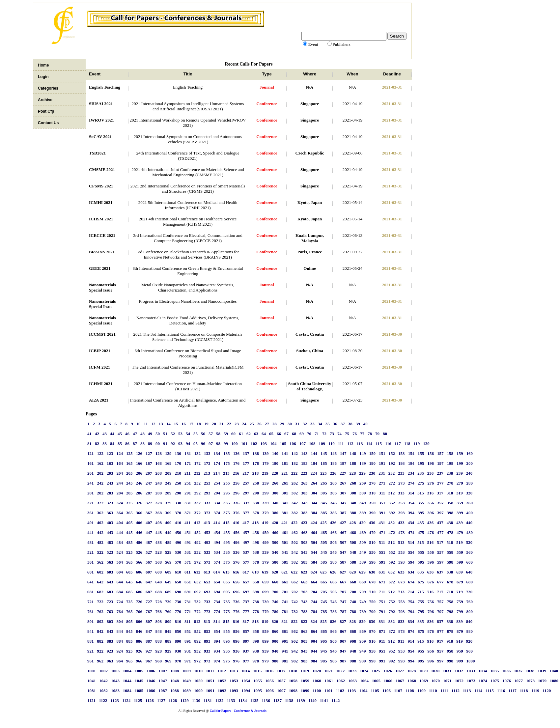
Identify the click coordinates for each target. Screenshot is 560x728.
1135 (254, 700)
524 (120, 552)
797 (440, 612)
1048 (175, 681)
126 (139, 453)
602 (100, 572)
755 (421, 602)
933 (207, 651)
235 (421, 473)
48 (142, 434)
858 (256, 631)
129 (168, 453)
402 (100, 523)
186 (334, 463)
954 (411, 651)
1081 (92, 691)
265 (324, 483)
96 (203, 444)
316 (431, 493)
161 (91, 463)
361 (91, 513)
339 (266, 503)
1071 (447, 681)
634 (411, 572)
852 (198, 631)
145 (324, 453)
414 (217, 523)
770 (178, 612)
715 (421, 592)
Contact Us (48, 123)
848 (159, 631)
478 (450, 532)
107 (303, 444)
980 (275, 661)
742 (295, 602)
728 (159, 602)
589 (363, 562)
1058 (293, 681)
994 (411, 661)
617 (246, 572)
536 (237, 552)
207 (149, 473)
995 (421, 661)
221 (285, 473)
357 (440, 503)
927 (149, 651)
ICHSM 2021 (101, 219)
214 (217, 473)
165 (129, 463)
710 (373, 592)
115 (379, 444)
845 (129, 631)
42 (97, 434)
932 (198, 651)
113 (360, 444)
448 (159, 532)
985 (324, 661)
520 (469, 542)
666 (334, 582)
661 (285, 582)
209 (168, 473)
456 (237, 532)
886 (139, 641)
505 (324, 542)
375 (227, 513)
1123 (115, 700)
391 (382, 513)
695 (227, 592)
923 (110, 651)
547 (343, 552)
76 (355, 434)
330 (178, 503)
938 (256, 651)
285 (129, 493)
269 (363, 483)
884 (120, 641)
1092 (222, 691)
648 (159, 582)
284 (120, 493)
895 (227, 641)
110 (332, 444)
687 (149, 592)
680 (470, 582)
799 (460, 612)
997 (440, 661)
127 (149, 453)
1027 (400, 671)
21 (222, 424)
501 (285, 542)
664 (314, 582)
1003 (115, 671)
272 (392, 483)
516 (431, 542)
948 (353, 651)
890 (178, 641)
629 (362, 572)
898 (256, 641)
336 (237, 503)
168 (159, 463)
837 (440, 621)
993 (402, 661)
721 (91, 602)
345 (324, 503)
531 (188, 552)
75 (347, 434)
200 (470, 463)
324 (120, 503)
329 (168, 503)
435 (421, 523)
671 (382, 582)
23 (237, 424)
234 (411, 473)
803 (110, 621)
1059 (305, 681)
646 (139, 582)
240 (469, 473)
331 (188, 503)
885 (129, 641)
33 (312, 424)
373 (207, 513)
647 (149, 582)
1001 (92, 671)
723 (110, 602)
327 (149, 503)
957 (440, 651)
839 (460, 621)
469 (363, 532)
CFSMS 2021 (101, 186)
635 (421, 572)
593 (402, 562)
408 (159, 523)
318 (450, 493)
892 (198, 641)
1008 (175, 671)
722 (100, 602)
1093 (234, 691)
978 (256, 661)
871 (382, 631)
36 (335, 424)
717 (440, 592)
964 (120, 661)
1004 (127, 671)
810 (178, 621)
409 (168, 523)
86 (127, 444)
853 (207, 631)
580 (275, 562)
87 (135, 444)
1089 (186, 691)
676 (431, 582)
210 (178, 473)
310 (373, 493)
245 (129, 483)
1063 (352, 681)
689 (168, 592)
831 (382, 621)
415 (226, 523)
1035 (494, 671)
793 (402, 612)
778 (256, 612)
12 (153, 424)
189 (363, 463)
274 (411, 483)
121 (91, 453)
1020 (317, 671)
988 (353, 661)
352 (392, 503)
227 (343, 473)
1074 (483, 681)
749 (363, 602)
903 (304, 641)
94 (188, 444)
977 (246, 661)
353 (402, 503)
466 (334, 532)
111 (341, 444)
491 (188, 542)
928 (159, 651)
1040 (554, 671)
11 (146, 424)
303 (304, 493)
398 (450, 513)
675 (421, 582)
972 (198, 661)
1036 (506, 671)
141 (285, 453)
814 (217, 621)
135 (227, 453)
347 (343, 503)
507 (343, 542)
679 (460, 582)
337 (246, 503)
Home (43, 65)
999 (460, 661)
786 (334, 612)
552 (392, 552)
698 (256, 592)
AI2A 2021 (99, 400)
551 (382, 552)
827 (343, 621)
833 (401, 621)
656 (237, 582)
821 (285, 621)
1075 (495, 681)
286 (139, 493)
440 (469, 523)
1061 (329, 681)
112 (350, 444)
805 (129, 621)
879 (460, 631)
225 (323, 473)
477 (440, 532)
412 (197, 523)
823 (304, 621)
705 (324, 592)
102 (254, 444)
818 (256, 621)
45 (120, 434)
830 (372, 621)
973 (207, 661)
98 (218, 444)
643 (110, 582)
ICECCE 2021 (102, 235)
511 (382, 542)
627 (343, 572)
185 (324, 463)
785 (324, 612)
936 (237, 651)
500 (275, 542)
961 (91, 661)
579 (266, 562)
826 (333, 621)
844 (120, 631)
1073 (471, 681)
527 (149, 552)
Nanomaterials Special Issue (102, 287)
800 (470, 612)
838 (450, 621)
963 (110, 661)
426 (333, 523)
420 (275, 523)
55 (196, 434)
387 (343, 513)
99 (226, 444)
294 (217, 493)
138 (256, 453)
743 (304, 602)
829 (362, 621)
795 (421, 612)
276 (431, 483)
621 (285, 572)
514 (411, 542)
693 (207, 592)
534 (217, 552)
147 (343, 453)
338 (256, 503)
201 (91, 473)
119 (417, 444)
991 (382, 661)
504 (314, 542)
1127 (161, 700)
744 (314, 602)
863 (304, 631)
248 (159, 483)
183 (304, 463)
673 (402, 582)
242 (100, 483)
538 (256, 552)
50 (158, 434)
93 (180, 444)
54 (188, 434)
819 (265, 621)
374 (217, 513)
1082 (103, 691)
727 (149, 602)
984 (314, 661)
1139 (301, 700)
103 (264, 444)
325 (129, 503)
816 (236, 621)
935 (227, 651)
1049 (186, 681)
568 (159, 562)
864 (314, 631)
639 (460, 572)
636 (431, 572)
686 (139, 592)
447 (149, 532)
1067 (400, 681)
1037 (518, 671)
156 (431, 453)
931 (188, 651)
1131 (208, 700)
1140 (312, 700)
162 (100, 463)
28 (275, 424)
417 (246, 523)
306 (334, 493)
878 (450, 631)
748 (353, 602)
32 (305, 424)
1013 (234, 671)
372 (198, 513)
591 (382, 562)
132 (198, 453)
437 (440, 523)
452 (198, 532)
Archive (45, 100)
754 (411, 602)
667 (343, 582)
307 (343, 493)
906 (334, 641)
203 (110, 473)
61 (241, 434)
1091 (210, 691)
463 (304, 532)
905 (324, 641)
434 (411, 523)
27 (267, 424)
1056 (269, 681)
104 (273, 444)
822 (294, 621)
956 (431, 651)
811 (188, 621)
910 (373, 641)
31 (297, 424)
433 (401, 523)
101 (244, 444)
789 (363, 612)
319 (460, 493)
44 (112, 434)
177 (246, 463)
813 (207, 621)
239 (460, 473)
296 (237, 493)
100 (235, 444)
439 (460, 523)
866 (334, 631)
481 (91, 542)
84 (112, 444)
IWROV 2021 (101, 120)
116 (388, 444)
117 (398, 444)
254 (217, 483)
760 (470, 602)
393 (402, 513)
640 (469, 572)
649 (168, 582)
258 (256, 483)
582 (295, 562)
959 (460, 651)
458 (256, 532)
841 (91, 631)
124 (120, 453)
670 (373, 582)
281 (91, 493)
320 (469, 493)
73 (332, 434)
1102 (340, 691)
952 (392, 651)
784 (314, 612)
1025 (376, 671)
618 (256, 572)
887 (149, 641)
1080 (554, 681)
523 (110, 552)
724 (120, 602)
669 (363, 582)
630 (372, 572)
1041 (92, 681)
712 (392, 592)
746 (334, 602)
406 (139, 523)
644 (120, 582)
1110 (433, 691)
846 (139, 631)
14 (168, 424)
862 (295, 631)
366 (139, 513)
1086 (151, 691)
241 (91, 483)
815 (226, 621)
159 (460, 453)
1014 (245, 671)
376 (237, 513)
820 (275, 621)
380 (275, 513)
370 (178, 513)
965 (129, 661)
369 (168, 513)
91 (165, 444)
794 (411, 612)
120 (426, 444)
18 (199, 424)
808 (159, 621)
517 (440, 542)
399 (460, 513)
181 (285, 463)
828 (353, 621)
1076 (507, 681)
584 (314, 562)
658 (256, 582)
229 (362, 473)
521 (91, 552)
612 (197, 572)
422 (294, 523)
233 (401, 473)
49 (150, 434)
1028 (411, 671)
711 (382, 592)
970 (178, 661)
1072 (459, 681)
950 (373, 651)
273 (402, 483)
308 (353, 493)
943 (304, 651)
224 (314, 473)
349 (363, 503)
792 (392, 612)
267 (343, 483)
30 (290, 424)
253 (207, 483)
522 (100, 552)
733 (207, 602)
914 (411, 641)
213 (207, 473)
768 (159, 612)
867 (343, 631)
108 (312, 444)
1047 (163, 681)
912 (392, 641)
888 (159, 641)
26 (259, 424)
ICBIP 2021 (100, 351)
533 (207, 552)
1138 (289, 700)
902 (295, 641)
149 (363, 453)
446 (139, 532)
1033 (471, 671)
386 (334, 513)
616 (236, 572)
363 (110, 513)
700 (275, 592)
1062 (341, 681)
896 (237, 641)
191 (382, 463)
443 (110, 532)
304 (314, 493)
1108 (410, 691)
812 (197, 621)
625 (323, 572)
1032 (459, 671)
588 (353, 562)
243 (110, 483)
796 (431, 612)
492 (198, 542)
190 (373, 463)
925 (129, 651)
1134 (243, 700)
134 (217, 453)
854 (217, 631)
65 (271, 434)
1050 (198, 681)
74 (339, 434)
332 (198, 503)
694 (217, 592)
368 (159, 513)
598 (450, 562)
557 (440, 552)
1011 (210, 671)
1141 (324, 700)
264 (314, 483)
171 (188, 463)
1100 (317, 691)
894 (217, 641)
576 (237, 562)
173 (207, 463)
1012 (222, 671)
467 (343, 532)
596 (431, 562)
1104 (363, 691)
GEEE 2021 (100, 268)
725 (129, 602)
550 (373, 552)
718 (450, 592)
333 (207, 503)
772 (198, 612)
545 (324, 552)
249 (168, 483)
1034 (483, 671)
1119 (535, 691)
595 (421, 562)
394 (411, 513)
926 (139, 651)
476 (431, 532)
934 (217, 651)
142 (295, 453)
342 (295, 503)
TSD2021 (97, 153)
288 (159, 493)
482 (100, 542)
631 (382, 572)
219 (265, 473)
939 (266, 651)
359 (460, 503)
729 (168, 602)
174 (217, 463)
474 (411, 532)
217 (246, 473)
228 (353, 473)
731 (188, 602)
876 (431, 631)
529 (168, 552)
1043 (115, 681)
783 (304, 612)
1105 (375, 691)
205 (129, 473)
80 (385, 434)
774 (217, 612)
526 (139, 552)
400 (470, 513)
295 (227, 493)
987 (343, 661)
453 (207, 532)
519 (460, 542)
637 (440, 572)
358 (450, 503)
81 (89, 444)
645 (129, 582)
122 (100, 453)
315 (421, 493)
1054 (246, 681)
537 (246, 552)
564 (120, 562)
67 (286, 434)
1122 (103, 700)
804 (120, 621)
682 (100, 592)
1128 (173, 700)
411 (188, 523)
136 (237, 453)
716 (431, 592)
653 (207, 582)
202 (100, 473)
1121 (91, 700)
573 (207, 562)
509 (363, 542)
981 (285, 661)
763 (110, 612)
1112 (455, 691)
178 (256, 463)
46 (127, 434)
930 (178, 651)
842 (100, 631)
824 (314, 621)
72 (324, 434)
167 (149, 463)
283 (110, 493)
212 (197, 473)
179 (266, 463)
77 (362, 434)
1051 (210, 681)
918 (450, 641)
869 (363, 631)
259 (266, 483)
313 (401, 493)
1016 (269, 671)
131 (188, 453)
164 (120, 463)
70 (309, 434)
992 (392, 661)
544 (314, 552)
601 (91, 572)
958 (450, 651)
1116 (501, 691)
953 (402, 651)
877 (440, 631)
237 (440, 473)
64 (264, 434)
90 (158, 444)
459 (266, 532)
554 (411, 552)
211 (188, 473)
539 (266, 552)
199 (460, 463)
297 (246, 493)
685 (129, 592)
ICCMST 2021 (102, 334)
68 (294, 434)
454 (217, 532)
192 (392, 463)
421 (285, 523)
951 (382, 651)
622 (294, 572)
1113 (467, 691)
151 (382, 453)
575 (227, 562)
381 (285, 513)
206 (139, 473)
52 (173, 434)
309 (363, 493)
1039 (542, 671)
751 (382, 602)
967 (149, 661)
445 (129, 532)
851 (188, 631)
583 (304, 562)
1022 (340, 671)
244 (120, 483)
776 (237, 612)
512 (392, 542)
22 (229, 424)
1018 (293, 671)
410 (178, 523)
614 (217, 572)
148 (353, 453)
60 (233, 434)
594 (411, 562)
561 (91, 562)
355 (421, 503)
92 (173, 444)
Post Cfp (46, 111)
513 (401, 542)
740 (275, 602)
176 (237, 463)
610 (178, 572)
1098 (293, 691)
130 (178, 453)
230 (372, 473)
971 (188, 661)
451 (188, 532)
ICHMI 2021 (101, 384)
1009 (186, 671)
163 (110, 463)
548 (353, 552)
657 (246, 582)
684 (120, 592)
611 (188, 572)
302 (295, 493)
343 (304, 503)
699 (266, 592)
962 (100, 661)
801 (91, 621)
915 (421, 641)
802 (100, 621)
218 (256, 473)
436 (431, 523)
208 (159, 473)
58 (218, 434)
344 (314, 503)
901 (285, 641)
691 (188, 592)
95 (196, 444)
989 (363, 661)
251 (188, 483)
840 (469, 621)
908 (353, 641)
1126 (149, 700)
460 (275, 532)
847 (149, 631)
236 (431, 473)
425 (323, 523)
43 (105, 434)
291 (188, 493)
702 (295, 592)
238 (450, 473)
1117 (512, 691)
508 (353, 542)
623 (304, 572)
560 (470, 552)
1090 (198, 691)
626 (333, 572)
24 (244, 424)
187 (343, 463)
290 (178, 493)
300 (275, 493)
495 (227, 542)
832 (392, 621)
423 (304, 523)
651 (188, 582)
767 (149, 612)
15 (176, 424)
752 (392, 602)
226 (333, 473)
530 (178, 552)
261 (285, 483)
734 (217, 602)
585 (324, 562)
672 (392, 582)
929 (168, 651)
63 (256, 434)
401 (91, 523)
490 (178, 542)
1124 (126, 700)
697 (246, 592)
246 (139, 483)
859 (266, 631)
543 (304, 552)
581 (285, 562)
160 (470, 453)
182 (295, 463)
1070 (435, 681)
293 (207, 493)
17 (191, 424)
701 (285, 592)
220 (275, 473)
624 (314, 572)
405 (129, 523)
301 (285, 493)
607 (149, 572)
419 (265, 523)
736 (237, 602)
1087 (163, 691)
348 (353, 503)
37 (343, 424)
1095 (258, 691)
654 (217, 582)
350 (373, 503)
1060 (317, 681)
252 (198, 483)
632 (392, 572)
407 (149, 523)
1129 (184, 700)
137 (246, 453)
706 (334, 592)
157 (440, 453)
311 (382, 493)
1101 (328, 691)
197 (440, 463)
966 (139, 661)
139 (266, 453)
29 (282, 424)
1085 (139, 691)
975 (227, 661)
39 (358, 424)
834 (411, 621)
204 (120, 473)
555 (421, 552)
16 (184, 424)
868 (353, 631)
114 (369, 444)
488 (159, 542)
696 (237, 592)
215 (226, 473)
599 (460, 562)
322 (100, 503)
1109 (421, 691)
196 (431, 463)
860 (275, 631)
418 (256, 523)
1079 (542, 681)
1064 (364, 681)
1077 (518, 681)
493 (207, 542)
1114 (478, 691)
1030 (435, 671)
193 (402, 463)
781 (285, 612)
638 (450, 572)
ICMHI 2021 (101, 202)
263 (304, 483)
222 (294, 473)
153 (402, 453)
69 (302, 434)
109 (322, 444)
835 (421, 621)
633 (401, 572)
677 (440, 582)
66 (279, 434)
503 (304, 542)
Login (43, 77)
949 (363, 651)
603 (110, 572)
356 (431, 503)
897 (246, 641)
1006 (151, 671)
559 (460, 552)
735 (227, 602)
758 (450, 602)
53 (180, 434)
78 (370, 434)
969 (168, 661)
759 (460, 602)
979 (266, 661)
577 (246, 562)
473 (402, 532)
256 (237, 483)
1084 (127, 691)
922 (100, 651)
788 (353, 612)
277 (440, 483)
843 (110, 631)
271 (382, 483)
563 (110, 562)
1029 (423, 671)
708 (353, 592)
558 (450, 552)
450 (178, 532)
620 (275, 572)
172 (198, 463)
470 (373, 532)
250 (178, 483)
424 (314, 523)
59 (226, 434)
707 (343, 592)
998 (450, 661)
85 (120, 444)
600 (470, 562)
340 (275, 503)
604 (120, 572)
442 (100, 532)
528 (159, 552)
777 (246, 612)
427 (343, 523)
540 (275, 552)
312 (392, 493)
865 (324, 631)
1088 (175, 691)
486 (139, 542)
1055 (258, 681)
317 (440, 493)
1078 (530, 681)
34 (320, 424)
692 (198, 592)
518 (450, 542)
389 (363, 513)
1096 (269, 691)
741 (285, 602)
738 (256, 602)
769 (168, 612)
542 (295, 552)
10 (139, 424)
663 (304, 582)
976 (237, 661)
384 (314, 513)
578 (256, 562)
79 (377, 434)
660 (275, 582)
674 (411, 582)
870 (373, 631)
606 (139, 572)
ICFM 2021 (99, 367)
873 (402, 631)
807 (149, 621)
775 (227, 612)
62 (249, 434)
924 (120, 651)
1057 (281, 681)
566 (139, 562)
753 (402, 602)
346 (334, 503)
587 (343, 562)
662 (295, 582)
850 (178, 631)
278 (450, 483)
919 (460, 641)
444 (120, 532)
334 (217, 503)
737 (246, 602)
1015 (257, 671)
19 (206, 424)
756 (431, 602)
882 (100, 641)
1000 (471, 661)
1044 (127, 681)
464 (314, 532)
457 (246, 532)
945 (324, 651)
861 (285, 631)
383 (304, 513)
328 (159, 503)
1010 (198, 671)
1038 (530, 671)
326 (139, 503)
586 (334, 562)
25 (252, 424)
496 (237, 542)
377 (246, 513)
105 (283, 444)
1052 (222, 681)
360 (470, 503)
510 (373, 542)
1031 (447, 671)
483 (110, 542)
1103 (352, 691)
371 (188, 513)
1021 (328, 671)
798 (450, 612)
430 (372, 523)
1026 (388, 671)
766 (139, 612)
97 (211, 444)
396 (431, 513)
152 (392, 453)
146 (334, 453)
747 (343, 602)
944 (314, 651)
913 (401, 641)
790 (373, 612)
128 (159, 453)
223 (304, 473)
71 (317, 434)
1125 (138, 700)
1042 (103, 681)
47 (135, 434)
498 (256, 542)
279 (460, 483)
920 (469, 641)
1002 (103, 671)
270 (373, 483)
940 (275, 651)
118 (407, 444)
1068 (412, 681)
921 (91, 651)
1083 (115, 691)
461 (285, 532)
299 (266, 493)
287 (149, 493)
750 (373, 602)
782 (295, 612)
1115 (490, 691)
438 (450, 523)
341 (285, 503)
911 (382, 641)
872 (392, 631)
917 (440, 641)
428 (353, 523)
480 (470, 532)
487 (149, 542)
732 (198, 602)
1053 (234, 681)
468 (353, 532)
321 (91, 503)
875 (421, 631)
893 (207, 641)
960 (470, 651)
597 (440, 562)
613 (207, 572)
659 (266, 582)
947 (343, 651)
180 (275, 463)
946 (334, 651)
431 (382, 523)
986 (334, 661)
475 (421, 532)
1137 (278, 700)
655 (227, 582)
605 (129, 572)
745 (324, 602)
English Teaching (105, 87)
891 (188, 641)
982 (295, 661)
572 (198, 562)
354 (411, 503)
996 (431, 661)
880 (470, 631)
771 (188, 612)
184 (314, 463)
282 (100, 493)
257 (246, 483)
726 (139, 602)
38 (350, 424)
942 (295, 651)
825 (323, 621)
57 (211, 434)
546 (334, 552)
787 (343, 612)
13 (161, 424)
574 (217, 562)
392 (392, 513)
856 (237, 631)
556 (431, 552)
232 (392, 473)
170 (178, 463)
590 (373, 562)
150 (373, 453)
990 (373, 661)
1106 (387, 691)
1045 (139, 681)
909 (363, 641)
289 (168, 493)
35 (328, 424)
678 (450, 582)
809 (168, 621)
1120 (547, 691)
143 (304, 453)
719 (460, 592)
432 (392, 523)
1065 (376, 681)
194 (411, 463)
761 (91, 612)
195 (421, 463)
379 (266, 513)
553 (402, 552)
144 (314, 453)
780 (275, 612)
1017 (281, 671)
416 (236, 523)
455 (227, 532)
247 (149, 483)
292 (198, 493)
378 (256, 513)
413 (207, 523)
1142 (336, 700)
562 (100, 562)
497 (246, 542)
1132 (219, 700)
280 (470, 483)
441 (91, 532)
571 (188, 562)
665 (324, 582)
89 (150, 444)
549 (363, 552)
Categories (48, 88)
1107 (398, 691)
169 (168, 463)
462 (295, 532)
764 (120, 612)
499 (266, 542)
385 (324, 513)
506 (334, 542)
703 (304, 592)
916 (431, 641)
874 (411, 631)
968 (159, 661)
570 (178, 562)
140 (275, 453)
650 (178, 582)
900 (275, 641)
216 (236, 473)
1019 (305, 671)
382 (295, 513)
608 (159, 572)
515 (421, 542)
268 (353, 483)
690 (178, 592)
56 (203, 434)
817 (246, 621)
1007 (163, 671)
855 (227, 631)
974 (217, 661)
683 (110, 592)
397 (440, 513)
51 (165, 434)
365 (129, 513)
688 (159, 592)
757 (440, 602)
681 (91, 592)
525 (129, 552)
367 (149, 513)
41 (89, 434)
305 (324, 493)
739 (266, 602)
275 (421, 483)
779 (266, 612)
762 (100, 612)
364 (120, 513)
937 (246, 651)
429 (362, 523)
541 (285, 552)
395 (421, 513)
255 (227, 483)
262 (295, 483)
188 (353, 463)
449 (168, 532)
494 (217, 542)
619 (265, 572)
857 (246, 631)
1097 (281, 691)
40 (365, 424)
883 (110, 641)
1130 (196, 700)
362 (100, 513)
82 (97, 444)
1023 (352, 671)
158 (450, 453)
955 (421, 651)
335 (227, 503)
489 (168, 542)
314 (411, 493)
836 (431, 621)
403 (110, 523)
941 (285, 651)
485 (129, 542)
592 (392, 562)
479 (460, 532)
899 (266, 641)
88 (142, 444)
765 (129, 612)
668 (353, 582)
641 (91, 582)
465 (324, 532)
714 (411, 592)
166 (139, 463)
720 (469, 592)
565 (129, 562)
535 (227, 552)
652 (198, 582)
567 (149, 562)
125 (129, 453)
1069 (424, 681)
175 (227, 463)
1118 (524, 691)
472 (392, 532)
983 (304, 661)
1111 (444, 691)
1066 (388, 681)
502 (295, 542)
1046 (151, 681)
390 (373, 513)
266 (334, 483)
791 (382, 612)
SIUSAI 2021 (101, 104)
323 (110, 503)
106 (293, 444)
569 (168, 562)
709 (363, 592)
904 (314, 641)
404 (120, 523)
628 (353, 572)
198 (450, 463)
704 (314, 592)
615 (226, 572)
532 (198, 552)
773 (207, 612)
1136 (266, 700)
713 (401, 592)
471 (382, 532)
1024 (364, 671)
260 (275, 483)
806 (139, 621)
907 (343, 641)
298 (256, 493)
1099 (305, 691)
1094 (246, 691)
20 (214, 424)
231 (382, 473)
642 (100, 582)
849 (168, 631)
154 (411, 453)
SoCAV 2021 (100, 137)
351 (382, 503)
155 (421, 453)
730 (178, 602)
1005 (139, 671)
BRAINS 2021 (102, 252)
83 (105, 444)
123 (110, 453)
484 (120, 542)
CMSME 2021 (102, 169)
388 (353, 513)
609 (168, 572)
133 (207, 453)
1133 (231, 700)
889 (168, 641)
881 (91, 641)
